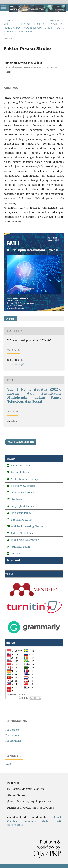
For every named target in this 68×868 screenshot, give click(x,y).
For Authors (12, 735)
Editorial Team (21, 547)
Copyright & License (23, 506)
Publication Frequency (24, 479)
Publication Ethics (22, 520)
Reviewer (17, 499)
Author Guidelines (22, 533)
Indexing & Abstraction (25, 540)
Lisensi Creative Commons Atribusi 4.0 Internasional (34, 821)
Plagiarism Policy (21, 513)
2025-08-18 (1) (16, 364)
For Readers (12, 730)
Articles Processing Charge (27, 526)
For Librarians (13, 741)
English (10, 764)
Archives (56, 20)
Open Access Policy (22, 492)
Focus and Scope (21, 465)
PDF (12, 319)
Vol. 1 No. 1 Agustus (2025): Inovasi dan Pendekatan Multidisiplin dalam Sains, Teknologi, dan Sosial (34, 28)
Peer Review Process (23, 486)
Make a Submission (21, 442)
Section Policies (20, 472)
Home (8, 20)
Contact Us (17, 553)
